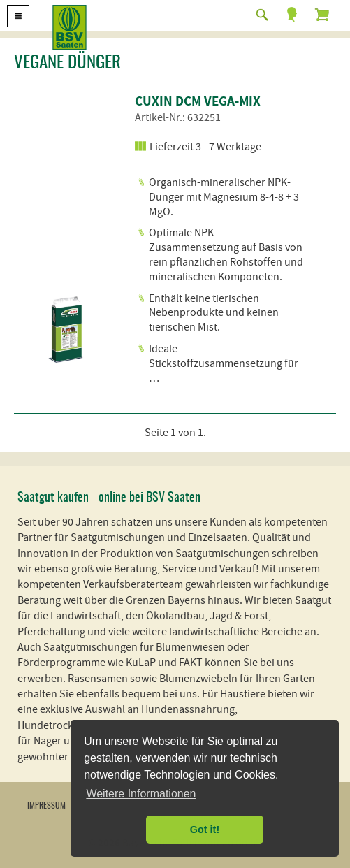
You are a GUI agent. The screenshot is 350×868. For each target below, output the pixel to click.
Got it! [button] (205, 830)
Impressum (46, 806)
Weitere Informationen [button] (141, 794)
